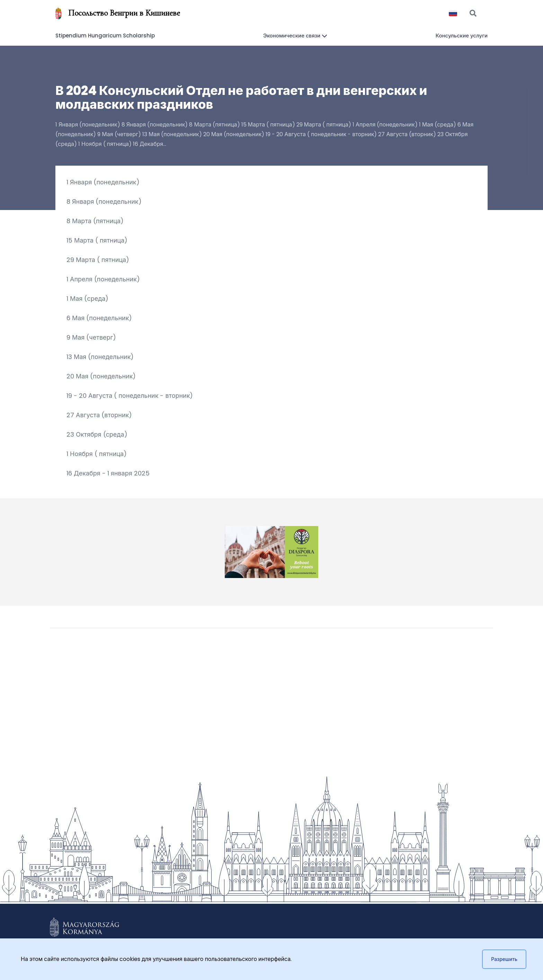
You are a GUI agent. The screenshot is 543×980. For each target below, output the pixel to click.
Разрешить (504, 959)
